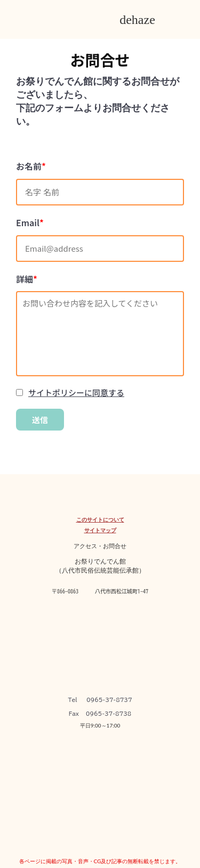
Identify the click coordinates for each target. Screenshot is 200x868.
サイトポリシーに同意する (76, 392)
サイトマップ (100, 530)
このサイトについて (100, 519)
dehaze (137, 20)
